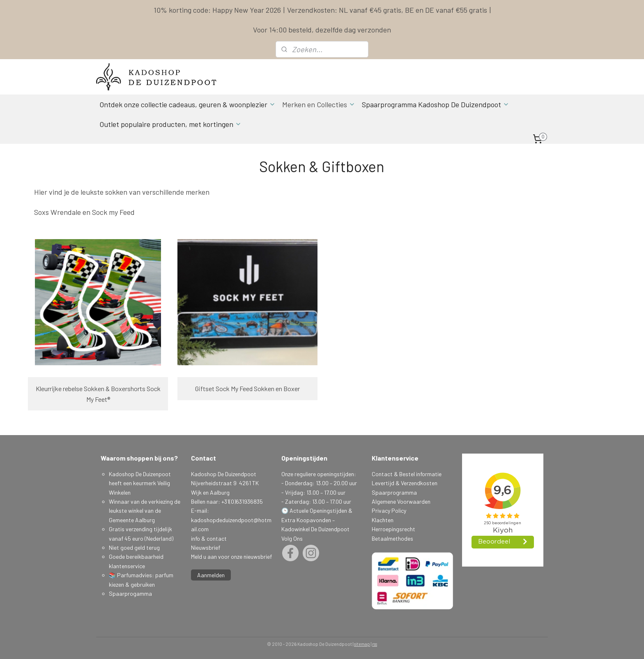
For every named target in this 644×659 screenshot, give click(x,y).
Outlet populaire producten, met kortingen (170, 124)
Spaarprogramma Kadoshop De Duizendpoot (436, 104)
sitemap (362, 644)
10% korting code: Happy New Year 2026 (217, 10)
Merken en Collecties (319, 104)
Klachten (383, 520)
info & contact (209, 538)
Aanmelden (211, 575)
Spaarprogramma (394, 492)
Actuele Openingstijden (318, 510)
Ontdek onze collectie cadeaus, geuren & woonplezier (187, 104)
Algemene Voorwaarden (401, 501)
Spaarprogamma (131, 593)
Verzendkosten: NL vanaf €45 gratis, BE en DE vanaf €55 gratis (387, 10)
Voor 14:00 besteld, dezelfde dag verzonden (322, 30)
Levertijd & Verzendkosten (405, 483)
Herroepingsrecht (393, 529)
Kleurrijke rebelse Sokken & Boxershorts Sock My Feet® (98, 394)
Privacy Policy (389, 510)
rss (375, 644)
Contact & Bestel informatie (407, 474)
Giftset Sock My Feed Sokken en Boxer (247, 388)
